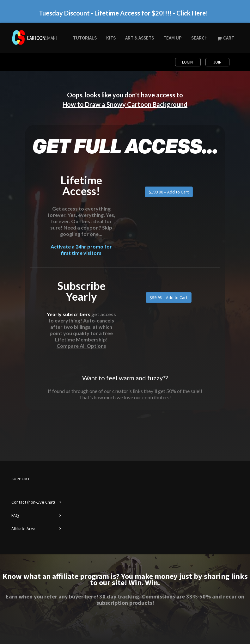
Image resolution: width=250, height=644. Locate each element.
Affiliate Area (23, 529)
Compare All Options (81, 346)
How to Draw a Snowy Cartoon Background (125, 104)
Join (217, 62)
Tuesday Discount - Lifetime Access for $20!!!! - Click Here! (123, 13)
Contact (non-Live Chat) (33, 502)
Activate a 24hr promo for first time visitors (81, 250)
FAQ (15, 515)
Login (188, 62)
